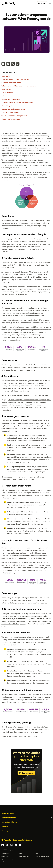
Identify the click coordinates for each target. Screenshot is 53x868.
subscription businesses (25, 145)
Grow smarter (6, 89)
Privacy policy (5, 853)
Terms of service (24, 857)
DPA (37, 853)
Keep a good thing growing (11, 119)
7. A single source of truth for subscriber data (17, 103)
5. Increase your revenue (10, 96)
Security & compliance (42, 857)
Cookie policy (5, 857)
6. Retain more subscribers (11, 99)
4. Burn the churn (7, 93)
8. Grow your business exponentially (14, 109)
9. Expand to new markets (10, 112)
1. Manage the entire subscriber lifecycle (15, 79)
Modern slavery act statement (7, 861)
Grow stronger (7, 106)
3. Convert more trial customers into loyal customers (19, 86)
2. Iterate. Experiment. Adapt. (12, 83)
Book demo (42, 3)
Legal (20, 853)
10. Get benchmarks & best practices (14, 116)
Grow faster (6, 76)
